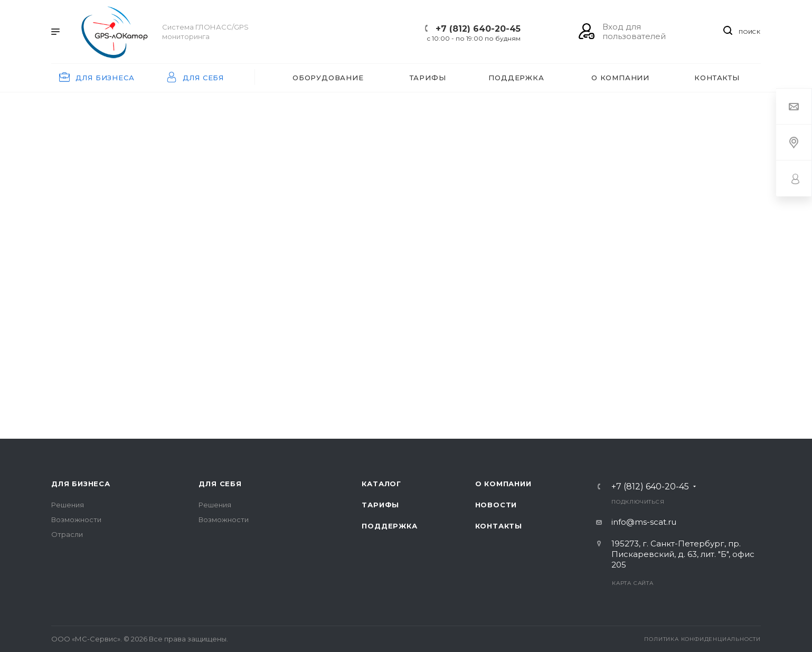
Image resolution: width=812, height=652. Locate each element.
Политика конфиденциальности (702, 639)
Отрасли (67, 534)
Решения (68, 505)
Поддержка (389, 526)
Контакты (499, 526)
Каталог (381, 484)
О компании (503, 484)
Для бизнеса (81, 484)
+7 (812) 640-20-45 (478, 29)
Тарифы (380, 505)
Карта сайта (633, 583)
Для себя (220, 484)
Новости (496, 505)
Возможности (76, 519)
